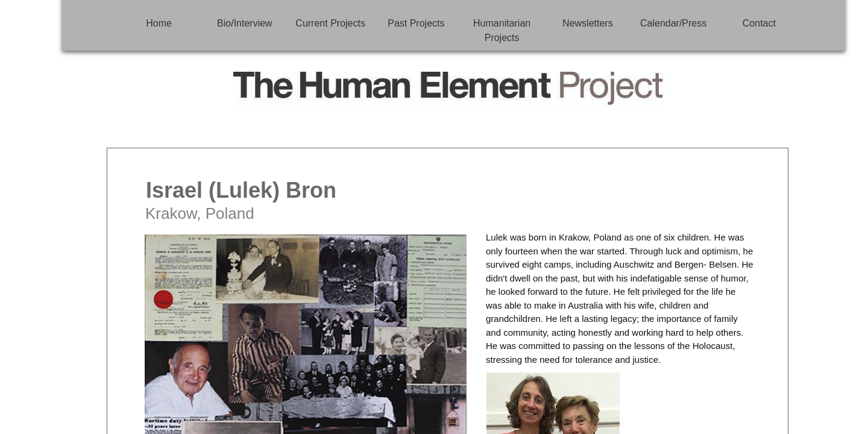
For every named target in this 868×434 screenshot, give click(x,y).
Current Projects (330, 23)
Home (159, 23)
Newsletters (588, 23)
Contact (759, 23)
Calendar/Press (673, 23)
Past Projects (416, 23)
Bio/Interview (245, 23)
